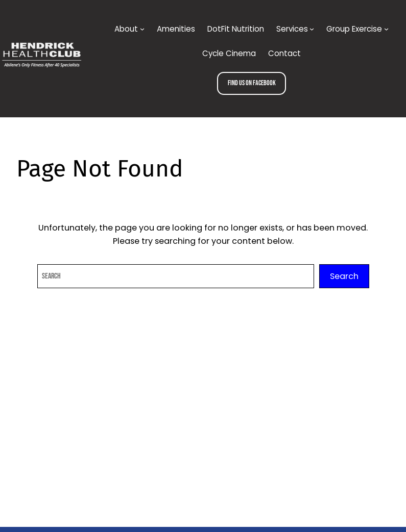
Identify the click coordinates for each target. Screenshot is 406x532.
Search (344, 276)
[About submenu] (142, 29)
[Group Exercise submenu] (386, 29)
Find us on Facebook (252, 83)
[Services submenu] (312, 29)
